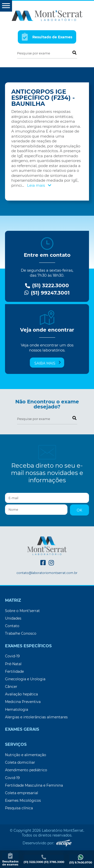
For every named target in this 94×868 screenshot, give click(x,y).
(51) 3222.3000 (47, 286)
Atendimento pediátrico (26, 770)
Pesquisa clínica (19, 808)
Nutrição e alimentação (26, 755)
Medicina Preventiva (23, 702)
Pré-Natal (13, 664)
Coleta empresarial (22, 793)
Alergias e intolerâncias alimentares (36, 717)
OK (79, 510)
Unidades (13, 618)
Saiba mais (48, 363)
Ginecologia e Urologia (25, 679)
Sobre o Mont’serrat (22, 611)
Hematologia (17, 710)
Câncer (11, 687)
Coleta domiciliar (20, 762)
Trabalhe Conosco (21, 633)
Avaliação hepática (21, 694)
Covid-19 (12, 656)
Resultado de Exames (47, 37)
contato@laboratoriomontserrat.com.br (47, 573)
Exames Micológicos (23, 800)
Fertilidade (14, 671)
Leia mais (39, 185)
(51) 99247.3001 (47, 293)
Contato (12, 626)
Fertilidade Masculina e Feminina (34, 785)
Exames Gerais (22, 729)
